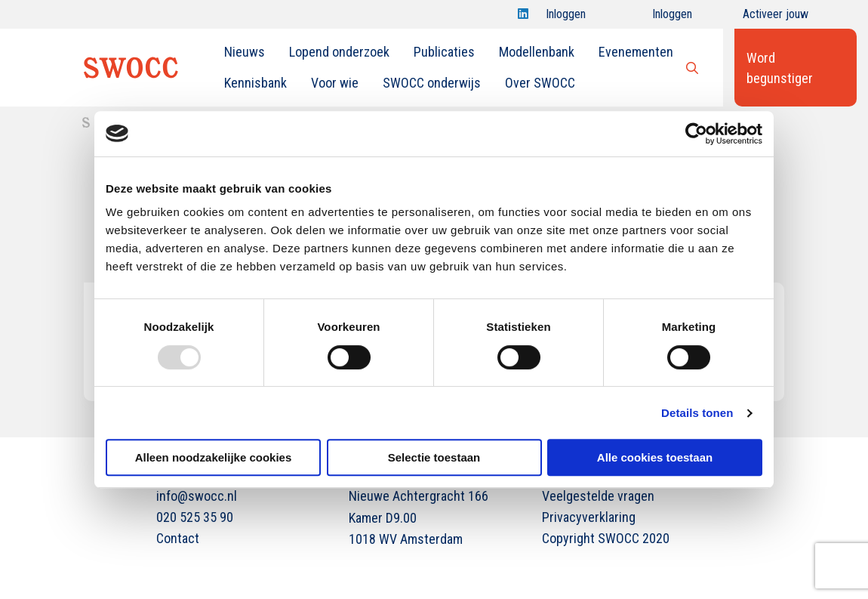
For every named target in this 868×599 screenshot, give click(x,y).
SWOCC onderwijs (432, 83)
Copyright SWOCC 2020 (606, 538)
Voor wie (335, 83)
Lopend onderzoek (339, 52)
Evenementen (636, 52)
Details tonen (697, 413)
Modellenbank (537, 52)
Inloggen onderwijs (659, 18)
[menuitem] (245, 52)
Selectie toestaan (434, 457)
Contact (178, 538)
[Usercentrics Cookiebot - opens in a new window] (696, 134)
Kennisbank (255, 83)
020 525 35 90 (195, 517)
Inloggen (566, 18)
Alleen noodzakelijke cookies (214, 457)
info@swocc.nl (197, 496)
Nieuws (245, 52)
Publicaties (444, 52)
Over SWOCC (540, 83)
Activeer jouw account (776, 18)
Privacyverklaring (589, 517)
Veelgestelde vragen (598, 496)
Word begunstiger (780, 68)
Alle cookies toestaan (655, 457)
